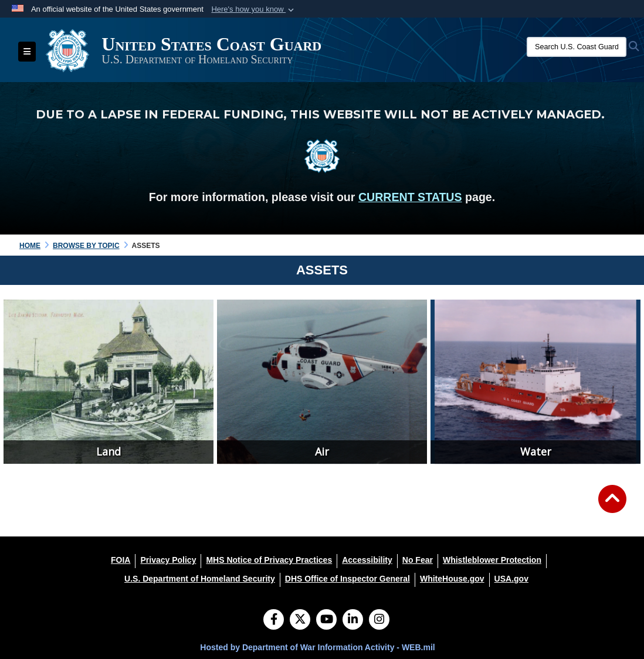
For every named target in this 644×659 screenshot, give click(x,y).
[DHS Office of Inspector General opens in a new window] (348, 579)
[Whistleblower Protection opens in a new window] (492, 560)
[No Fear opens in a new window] (418, 560)
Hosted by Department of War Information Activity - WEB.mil (317, 647)
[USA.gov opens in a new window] (511, 579)
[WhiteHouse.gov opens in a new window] (452, 579)
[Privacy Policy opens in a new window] (168, 560)
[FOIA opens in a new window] (121, 560)
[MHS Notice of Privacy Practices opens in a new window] (269, 560)
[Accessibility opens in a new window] (367, 560)
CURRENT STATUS (410, 197)
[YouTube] (326, 620)
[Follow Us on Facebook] (274, 620)
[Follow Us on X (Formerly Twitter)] (300, 620)
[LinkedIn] (353, 620)
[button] (254, 9)
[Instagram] (379, 620)
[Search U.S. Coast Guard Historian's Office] (577, 47)
